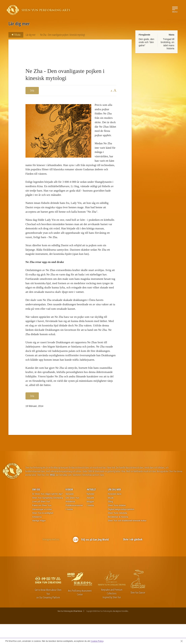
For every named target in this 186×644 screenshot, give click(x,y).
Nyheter (91, 514)
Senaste (70, 514)
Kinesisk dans (115, 514)
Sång (110, 521)
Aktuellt (91, 509)
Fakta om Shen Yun (42, 525)
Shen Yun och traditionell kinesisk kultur (127, 540)
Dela (32, 90)
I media (69, 529)
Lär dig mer (31, 35)
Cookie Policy (97, 641)
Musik (111, 518)
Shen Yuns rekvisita (117, 533)
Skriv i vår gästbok (133, 559)
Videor (69, 509)
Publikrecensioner (74, 525)
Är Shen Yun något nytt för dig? (47, 514)
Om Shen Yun (72, 518)
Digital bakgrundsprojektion (121, 529)
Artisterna (37, 537)
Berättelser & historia (118, 537)
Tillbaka (15, 35)
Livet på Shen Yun (41, 521)
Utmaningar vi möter (42, 529)
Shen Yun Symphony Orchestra (48, 518)
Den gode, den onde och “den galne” (147, 42)
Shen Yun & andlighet (43, 533)
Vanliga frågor (39, 540)
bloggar (90, 521)
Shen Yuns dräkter (117, 525)
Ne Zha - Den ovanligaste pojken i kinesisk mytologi (63, 35)
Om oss (36, 509)
